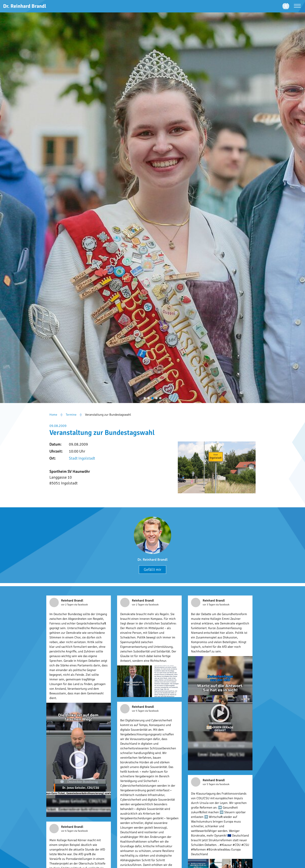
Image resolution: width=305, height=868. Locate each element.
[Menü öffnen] (297, 6)
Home (53, 415)
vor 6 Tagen (68, 831)
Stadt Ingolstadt (82, 458)
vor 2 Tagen (68, 605)
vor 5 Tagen (138, 711)
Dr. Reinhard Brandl (152, 560)
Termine (71, 415)
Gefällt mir (152, 570)
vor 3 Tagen (209, 605)
